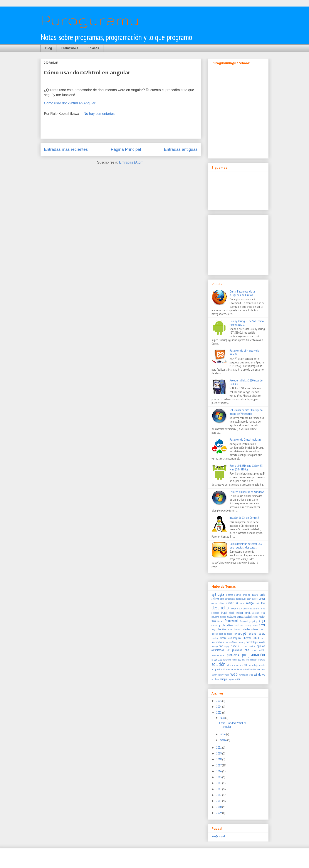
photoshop (237, 650)
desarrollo (220, 608)
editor (240, 613)
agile (221, 594)
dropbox (215, 613)
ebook (232, 613)
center (262, 599)
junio (223, 734)
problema (233, 655)
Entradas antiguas (181, 149)
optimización (218, 650)
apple (263, 595)
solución (218, 664)
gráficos (230, 625)
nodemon (244, 646)
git (264, 621)
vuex (227, 675)
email (248, 613)
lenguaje (237, 638)
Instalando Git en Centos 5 (244, 518)
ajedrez (230, 595)
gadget (252, 621)
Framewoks (70, 48)
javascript (240, 633)
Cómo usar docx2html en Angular (70, 103)
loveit (263, 638)
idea (219, 629)
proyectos (217, 659)
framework (231, 621)
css (263, 603)
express (240, 617)
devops (233, 609)
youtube (233, 679)
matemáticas (231, 642)
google (222, 625)
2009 (219, 813)
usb (219, 669)
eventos (223, 617)
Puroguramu (90, 20)
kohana (223, 638)
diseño (246, 609)
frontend (244, 621)
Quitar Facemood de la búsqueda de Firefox (242, 293)
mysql (227, 646)
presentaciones (218, 656)
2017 (219, 765)
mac (213, 642)
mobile (262, 642)
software (261, 660)
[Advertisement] (121, 129)
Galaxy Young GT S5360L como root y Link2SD (247, 323)
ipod (221, 634)
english (256, 613)
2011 (219, 801)
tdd (245, 665)
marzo (223, 740)
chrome (230, 603)
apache (255, 595)
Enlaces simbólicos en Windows (247, 492)
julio (223, 718)
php (247, 650)
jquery (261, 634)
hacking (239, 625)
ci (237, 603)
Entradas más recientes (66, 149)
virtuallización (249, 669)
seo (240, 659)
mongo (215, 646)
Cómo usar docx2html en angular (87, 72)
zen (239, 679)
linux (256, 638)
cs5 (257, 603)
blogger (255, 599)
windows (259, 674)
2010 (219, 807)
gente (258, 621)
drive (263, 609)
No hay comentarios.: (101, 114)
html (262, 625)
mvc (221, 646)
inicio (230, 629)
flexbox (220, 621)
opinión (261, 646)
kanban (215, 638)
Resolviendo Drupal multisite (246, 440)
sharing (246, 660)
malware (220, 642)
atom (222, 599)
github (214, 625)
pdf (228, 650)
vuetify (221, 675)
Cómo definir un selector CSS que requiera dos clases (246, 546)
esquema (215, 617)
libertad (247, 638)
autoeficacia (230, 599)
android (238, 595)
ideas (224, 629)
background (241, 599)
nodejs (235, 646)
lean (230, 638)
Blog (49, 48)
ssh (228, 665)
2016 (219, 771)
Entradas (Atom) (132, 162)
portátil (262, 650)
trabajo (255, 665)
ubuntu (262, 665)
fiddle (256, 617)
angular (246, 595)
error (263, 613)
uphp (214, 669)
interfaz (246, 629)
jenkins (252, 634)
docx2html (255, 609)
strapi (233, 665)
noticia (252, 646)
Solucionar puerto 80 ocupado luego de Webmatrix (246, 412)
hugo (214, 629)
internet (255, 629)
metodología (252, 642)
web (234, 674)
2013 (219, 789)
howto (255, 625)
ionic (263, 629)
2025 (219, 701)
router (235, 660)
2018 (219, 759)
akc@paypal (218, 836)
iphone (215, 634)
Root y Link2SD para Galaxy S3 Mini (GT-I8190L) (246, 467)
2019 (219, 753)
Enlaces (93, 48)
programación (254, 655)
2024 (219, 707)
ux (232, 669)
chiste (222, 603)
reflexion (227, 660)
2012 (219, 795)
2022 (219, 712)
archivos (215, 599)
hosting (248, 625)
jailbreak (228, 634)
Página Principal (126, 149)
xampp (223, 679)
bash (249, 599)
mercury (242, 642)
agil (214, 594)
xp (228, 679)
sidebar (254, 660)
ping (254, 650)
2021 (219, 748)
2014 (219, 783)
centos (214, 603)
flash (214, 621)
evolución (231, 617)
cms (242, 603)
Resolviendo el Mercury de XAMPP (244, 352)
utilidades (226, 669)
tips (249, 665)
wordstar (215, 679)
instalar (238, 629)
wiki (251, 675)
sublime (240, 665)
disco (239, 609)
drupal (224, 613)
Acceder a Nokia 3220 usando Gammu (246, 382)
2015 (219, 777)
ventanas (238, 669)
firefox (262, 617)
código (250, 603)
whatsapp (244, 675)
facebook (248, 617)
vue (259, 669)
